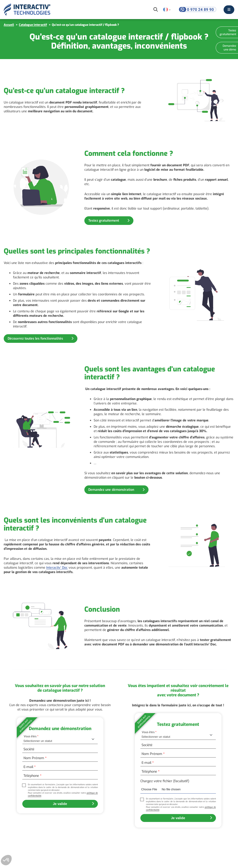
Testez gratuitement (104, 221)
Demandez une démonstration (112, 490)
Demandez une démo (229, 48)
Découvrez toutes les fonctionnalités (36, 339)
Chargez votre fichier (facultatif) (165, 781)
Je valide (60, 804)
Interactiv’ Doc (57, 568)
